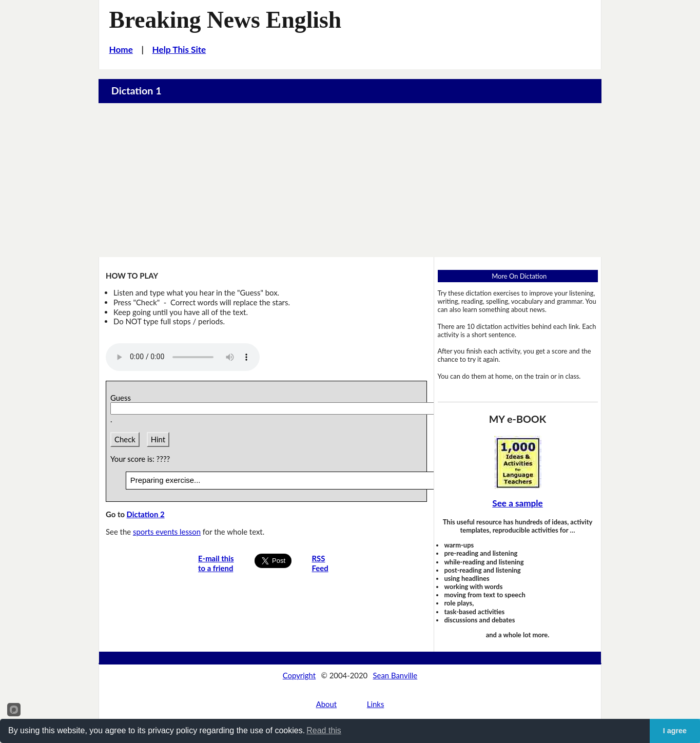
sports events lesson (167, 532)
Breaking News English (226, 20)
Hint (158, 439)
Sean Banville (395, 675)
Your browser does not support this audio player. (183, 357)
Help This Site (179, 50)
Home (121, 50)
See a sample (517, 503)
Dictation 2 (146, 514)
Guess (122, 398)
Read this (324, 730)
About (326, 704)
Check (125, 439)
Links (376, 704)
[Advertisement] (350, 180)
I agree (675, 731)
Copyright (299, 675)
